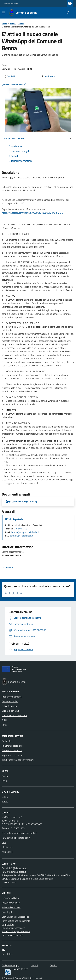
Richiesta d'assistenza (12, 935)
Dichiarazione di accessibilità (15, 917)
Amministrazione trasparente (16, 921)
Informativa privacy (11, 907)
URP (4, 842)
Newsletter (7, 954)
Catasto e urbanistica (12, 750)
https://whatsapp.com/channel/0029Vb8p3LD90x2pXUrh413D (32, 213)
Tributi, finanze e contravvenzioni (18, 760)
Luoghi (5, 797)
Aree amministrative (12, 697)
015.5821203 (20, 529)
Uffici (4, 725)
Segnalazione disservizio (13, 928)
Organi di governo (10, 711)
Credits (53, 965)
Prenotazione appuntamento (16, 931)
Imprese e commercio (12, 755)
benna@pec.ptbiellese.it (21, 536)
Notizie (5, 776)
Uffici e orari (7, 847)
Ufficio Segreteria (14, 519)
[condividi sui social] (9, 77)
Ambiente (7, 741)
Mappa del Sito (21, 969)
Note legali (7, 912)
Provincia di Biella (10, 898)
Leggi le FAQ (8, 924)
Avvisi (21, 24)
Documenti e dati (10, 701)
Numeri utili (7, 852)
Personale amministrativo (14, 715)
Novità (13, 24)
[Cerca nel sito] (67, 13)
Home (4, 24)
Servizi (34, 965)
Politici (5, 720)
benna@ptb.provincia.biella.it (25, 532)
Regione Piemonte (11, 3)
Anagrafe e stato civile (13, 746)
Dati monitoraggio (10, 965)
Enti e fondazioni (10, 706)
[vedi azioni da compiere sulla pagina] (48, 77)
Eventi (5, 802)
